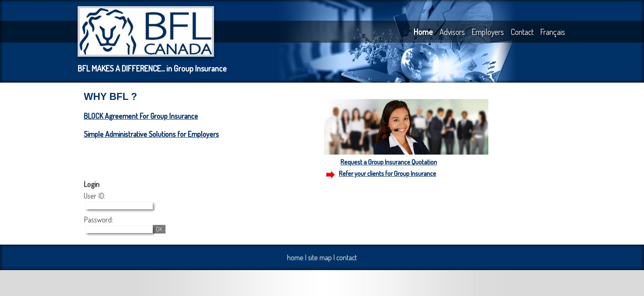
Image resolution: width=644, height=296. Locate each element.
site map (320, 257)
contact (347, 257)
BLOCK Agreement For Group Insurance (141, 116)
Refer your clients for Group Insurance (388, 173)
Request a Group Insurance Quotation (389, 162)
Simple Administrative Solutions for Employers (151, 134)
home (295, 257)
